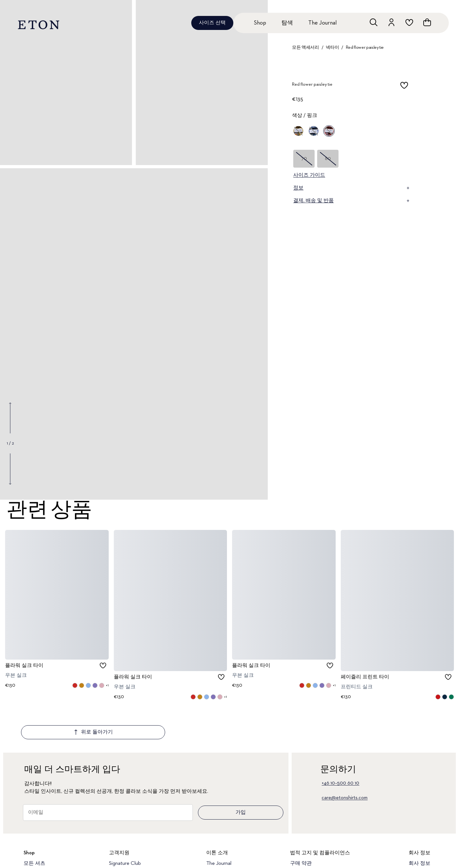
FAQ (114, 858)
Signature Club (125, 826)
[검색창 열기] (374, 22)
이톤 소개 (217, 837)
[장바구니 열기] (427, 22)
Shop (260, 23)
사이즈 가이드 (309, 175)
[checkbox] (404, 86)
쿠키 (295, 858)
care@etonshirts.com (345, 760)
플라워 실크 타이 (24, 665)
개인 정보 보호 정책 (312, 837)
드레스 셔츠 (37, 848)
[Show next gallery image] (10, 469)
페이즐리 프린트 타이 (365, 677)
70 (304, 159)
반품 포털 (120, 848)
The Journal (322, 23)
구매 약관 (301, 826)
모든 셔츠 (34, 826)
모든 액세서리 (306, 47)
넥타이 (332, 47)
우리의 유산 (422, 837)
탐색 (287, 23)
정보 (352, 188)
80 (328, 159)
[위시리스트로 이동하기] (409, 22)
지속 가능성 (422, 848)
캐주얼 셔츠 (37, 858)
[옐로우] (298, 131)
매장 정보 (217, 858)
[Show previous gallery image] (10, 418)
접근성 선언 (303, 848)
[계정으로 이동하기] (391, 22)
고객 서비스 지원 (128, 837)
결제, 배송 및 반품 (352, 201)
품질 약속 (217, 848)
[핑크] (329, 131)
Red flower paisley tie (365, 47)
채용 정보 (419, 858)
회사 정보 (419, 826)
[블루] (314, 131)
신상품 (31, 837)
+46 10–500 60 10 (340, 746)
